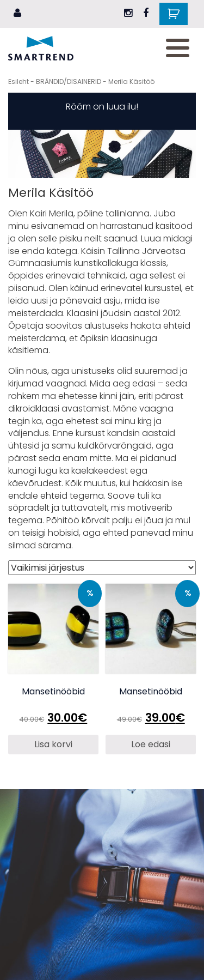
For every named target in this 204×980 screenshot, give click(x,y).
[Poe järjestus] (102, 568)
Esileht (18, 81)
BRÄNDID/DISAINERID (69, 81)
